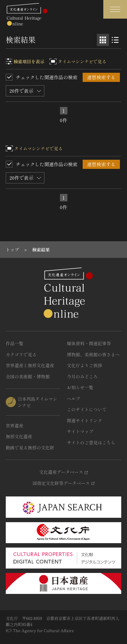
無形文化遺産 (19, 436)
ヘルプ (74, 398)
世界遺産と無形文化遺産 (30, 365)
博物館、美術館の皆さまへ (93, 354)
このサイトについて (87, 409)
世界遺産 (15, 426)
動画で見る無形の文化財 (30, 448)
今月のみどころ (82, 376)
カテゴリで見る (21, 354)
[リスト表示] (115, 40)
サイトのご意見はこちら (91, 442)
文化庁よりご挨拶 (85, 365)
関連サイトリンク (85, 420)
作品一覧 (15, 343)
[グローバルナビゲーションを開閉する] (115, 9)
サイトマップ (80, 431)
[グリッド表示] (103, 40)
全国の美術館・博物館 (28, 376)
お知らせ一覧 (80, 387)
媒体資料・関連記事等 (89, 343)
